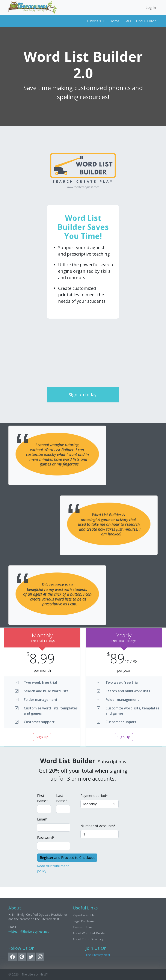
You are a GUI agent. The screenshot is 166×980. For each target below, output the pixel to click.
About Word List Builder (89, 933)
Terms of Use (82, 927)
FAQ (128, 21)
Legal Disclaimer (84, 921)
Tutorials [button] (94, 21)
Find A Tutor (146, 21)
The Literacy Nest (98, 955)
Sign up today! (83, 395)
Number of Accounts (98, 826)
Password (46, 838)
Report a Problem (85, 915)
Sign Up (42, 737)
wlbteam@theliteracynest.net (29, 931)
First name (43, 798)
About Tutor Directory (88, 939)
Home (114, 21)
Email (42, 819)
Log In (151, 8)
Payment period (94, 796)
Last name (62, 798)
